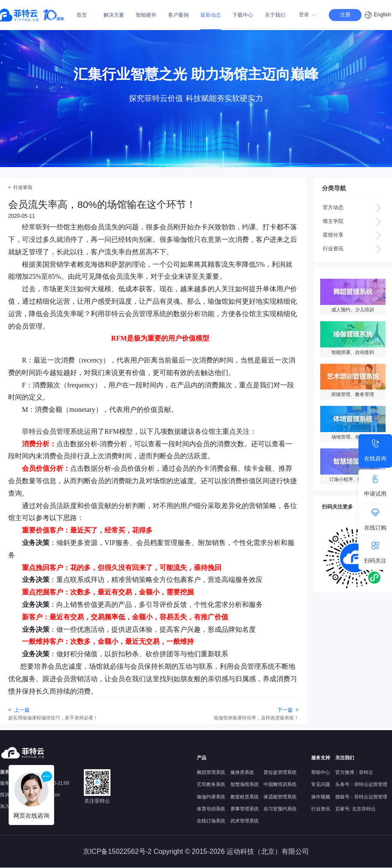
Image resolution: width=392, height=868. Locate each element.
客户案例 (178, 15)
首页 (82, 15)
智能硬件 (146, 15)
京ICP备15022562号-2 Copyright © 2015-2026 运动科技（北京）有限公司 (196, 851)
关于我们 (275, 15)
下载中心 (243, 15)
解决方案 (114, 15)
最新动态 (211, 15)
